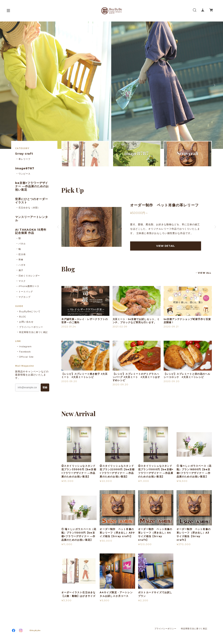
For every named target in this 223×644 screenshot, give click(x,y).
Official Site (26, 357)
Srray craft (24, 154)
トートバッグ (26, 292)
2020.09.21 (171, 326)
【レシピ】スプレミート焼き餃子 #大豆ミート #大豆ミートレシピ (84, 376)
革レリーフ (25, 159)
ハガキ (22, 265)
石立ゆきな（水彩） (29, 208)
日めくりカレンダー (29, 276)
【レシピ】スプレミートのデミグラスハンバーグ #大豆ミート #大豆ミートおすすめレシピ (137, 377)
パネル (22, 244)
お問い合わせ (26, 322)
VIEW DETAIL (166, 246)
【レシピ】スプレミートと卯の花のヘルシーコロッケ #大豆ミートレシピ (187, 376)
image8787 (25, 168)
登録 (45, 387)
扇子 (21, 270)
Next (214, 85)
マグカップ (25, 297)
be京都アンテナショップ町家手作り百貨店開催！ (187, 321)
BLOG (23, 317)
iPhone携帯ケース (29, 286)
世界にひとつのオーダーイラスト (32, 201)
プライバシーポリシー (31, 327)
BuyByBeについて (30, 311)
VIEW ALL (205, 273)
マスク (22, 281)
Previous (9, 85)
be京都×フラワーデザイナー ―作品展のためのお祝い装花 (32, 186)
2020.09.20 (69, 381)
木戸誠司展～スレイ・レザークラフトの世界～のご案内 (85, 321)
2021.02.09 (120, 326)
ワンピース (25, 174)
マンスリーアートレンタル (32, 219)
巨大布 (22, 254)
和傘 (21, 260)
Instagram (25, 346)
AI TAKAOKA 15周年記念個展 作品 (31, 231)
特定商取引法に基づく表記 (33, 332)
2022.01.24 (69, 326)
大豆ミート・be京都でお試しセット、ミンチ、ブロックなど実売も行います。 (136, 321)
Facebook (25, 352)
